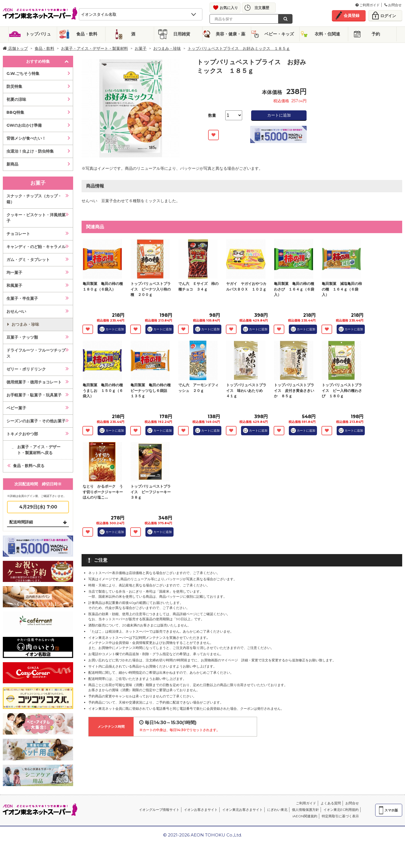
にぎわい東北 (277, 810)
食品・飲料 (87, 34)
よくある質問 (331, 803)
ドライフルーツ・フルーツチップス (36, 353)
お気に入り (229, 8)
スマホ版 (391, 810)
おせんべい (16, 311)
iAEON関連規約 (305, 816)
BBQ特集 (15, 112)
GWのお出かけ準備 (24, 125)
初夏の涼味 (16, 99)
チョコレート (18, 234)
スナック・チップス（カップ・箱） (34, 199)
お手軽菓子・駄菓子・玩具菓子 (34, 395)
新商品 (12, 164)
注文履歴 (262, 8)
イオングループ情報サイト (159, 810)
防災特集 (14, 86)
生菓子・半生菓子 (22, 298)
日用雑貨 (182, 34)
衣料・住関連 (327, 34)
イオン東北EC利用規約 (341, 810)
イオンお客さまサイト (201, 810)
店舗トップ (15, 48)
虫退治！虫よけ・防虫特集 (30, 151)
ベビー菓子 (16, 408)
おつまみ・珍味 (167, 48)
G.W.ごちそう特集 (23, 73)
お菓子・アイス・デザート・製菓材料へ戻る (39, 450)
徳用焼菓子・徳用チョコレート (34, 382)
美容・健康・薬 (230, 34)
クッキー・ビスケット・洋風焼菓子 (36, 218)
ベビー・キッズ (279, 34)
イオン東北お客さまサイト (242, 810)
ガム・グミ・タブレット (28, 260)
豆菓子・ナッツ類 (22, 337)
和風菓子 (14, 285)
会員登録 (352, 15)
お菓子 (141, 48)
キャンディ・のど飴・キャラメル (36, 247)
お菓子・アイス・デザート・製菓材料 (94, 48)
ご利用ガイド (368, 5)
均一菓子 (14, 273)
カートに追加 (279, 115)
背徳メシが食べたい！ (26, 138)
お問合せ (393, 5)
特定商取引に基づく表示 (340, 816)
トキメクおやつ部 (22, 434)
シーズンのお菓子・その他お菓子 (36, 421)
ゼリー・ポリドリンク (26, 369)
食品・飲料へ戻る (29, 466)
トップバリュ (38, 34)
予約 (376, 34)
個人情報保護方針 (305, 810)
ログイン (388, 16)
